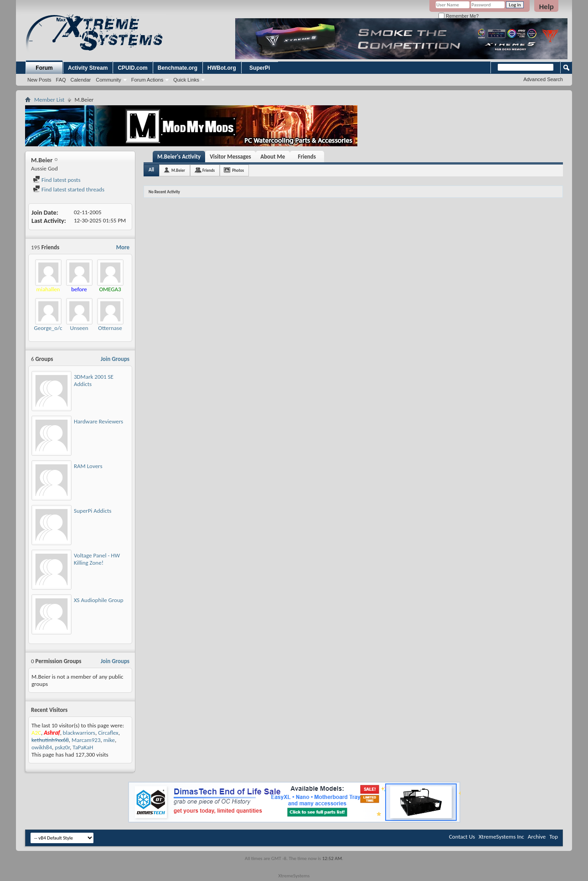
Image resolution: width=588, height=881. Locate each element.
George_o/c (48, 328)
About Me (273, 157)
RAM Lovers (88, 466)
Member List (49, 100)
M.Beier (178, 170)
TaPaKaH (83, 747)
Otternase (110, 328)
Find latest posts (57, 180)
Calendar (81, 80)
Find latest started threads (69, 189)
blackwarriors (79, 733)
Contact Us (462, 837)
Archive (537, 837)
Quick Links (186, 80)
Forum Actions (147, 80)
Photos (238, 170)
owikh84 (42, 747)
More (123, 247)
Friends (307, 157)
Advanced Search (543, 79)
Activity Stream (88, 68)
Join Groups (115, 359)
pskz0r (62, 747)
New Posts (39, 80)
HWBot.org (222, 68)
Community (108, 80)
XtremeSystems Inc (501, 837)
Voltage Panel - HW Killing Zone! (97, 559)
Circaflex (108, 733)
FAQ (61, 80)
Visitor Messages (230, 157)
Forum (44, 68)
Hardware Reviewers (98, 421)
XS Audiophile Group (99, 600)
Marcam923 (86, 740)
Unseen (79, 328)
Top (554, 837)
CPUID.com (132, 68)
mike (109, 740)
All (151, 170)
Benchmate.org (178, 68)
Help (546, 7)
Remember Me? (458, 16)
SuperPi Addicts (93, 511)
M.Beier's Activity (179, 157)
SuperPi (260, 68)
